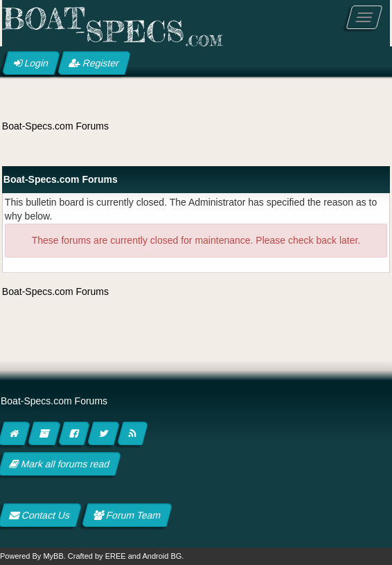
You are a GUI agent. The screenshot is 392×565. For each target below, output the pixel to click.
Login (31, 63)
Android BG (162, 556)
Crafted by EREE (97, 556)
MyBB (53, 556)
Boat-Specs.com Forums (55, 126)
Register (94, 63)
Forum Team (127, 515)
